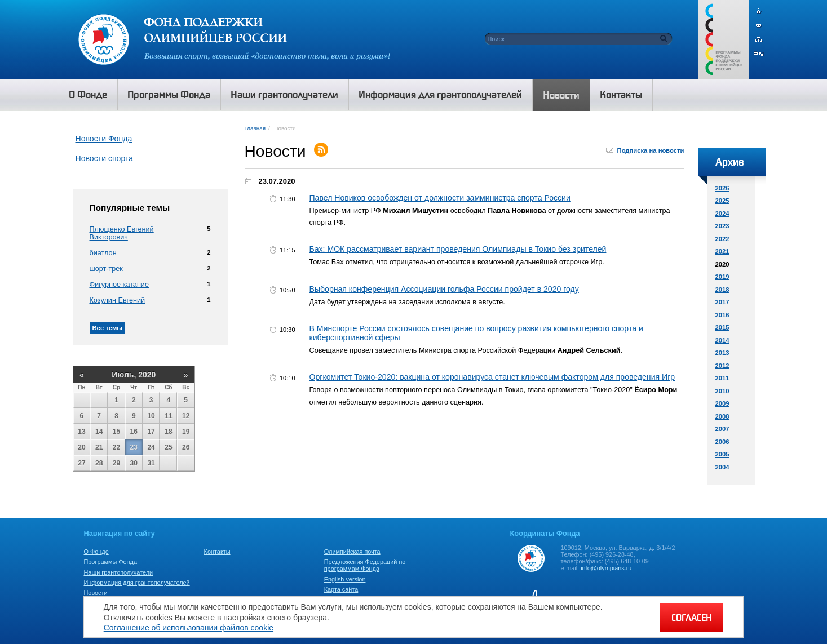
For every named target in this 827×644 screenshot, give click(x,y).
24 (151, 447)
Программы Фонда (110, 562)
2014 (722, 340)
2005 (722, 454)
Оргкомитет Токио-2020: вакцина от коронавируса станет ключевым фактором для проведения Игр (492, 377)
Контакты (217, 552)
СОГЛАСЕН (691, 618)
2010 (722, 391)
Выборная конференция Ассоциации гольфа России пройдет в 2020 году (444, 289)
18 (168, 432)
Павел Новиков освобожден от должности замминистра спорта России (440, 198)
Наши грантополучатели (119, 572)
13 (81, 432)
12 (186, 416)
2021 (722, 251)
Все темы (107, 328)
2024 (722, 214)
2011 (722, 378)
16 (134, 432)
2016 (722, 315)
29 (116, 463)
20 (81, 447)
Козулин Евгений (118, 300)
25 (168, 447)
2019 (722, 277)
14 (99, 432)
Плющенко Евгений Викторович (122, 233)
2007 (722, 429)
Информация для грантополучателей (137, 583)
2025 (722, 201)
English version (345, 579)
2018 (722, 290)
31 (151, 463)
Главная (255, 128)
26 (186, 447)
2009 (722, 403)
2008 (722, 416)
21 (99, 447)
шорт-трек (106, 269)
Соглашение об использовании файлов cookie (189, 628)
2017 (722, 302)
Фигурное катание (119, 285)
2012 (722, 366)
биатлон (103, 253)
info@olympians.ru (606, 568)
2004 (722, 467)
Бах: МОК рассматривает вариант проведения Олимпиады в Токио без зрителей (458, 249)
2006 (722, 442)
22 (116, 447)
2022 (722, 239)
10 (151, 416)
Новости (96, 593)
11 (168, 416)
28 (99, 463)
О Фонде (96, 552)
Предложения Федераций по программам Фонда (365, 565)
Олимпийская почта (352, 552)
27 (81, 463)
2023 (722, 226)
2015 (722, 327)
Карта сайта (341, 589)
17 (151, 432)
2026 (722, 188)
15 (116, 432)
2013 (722, 353)
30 (134, 463)
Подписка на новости (651, 150)
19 (186, 432)
